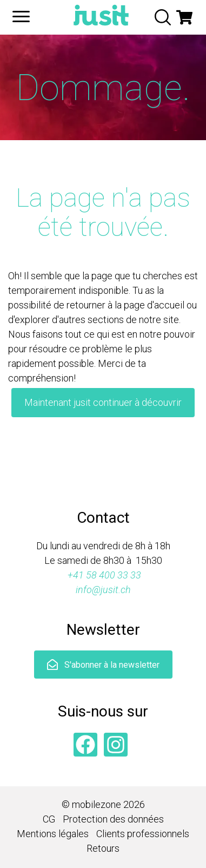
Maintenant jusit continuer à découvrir (103, 402)
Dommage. (103, 88)
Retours (103, 848)
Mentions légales (53, 834)
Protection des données (113, 819)
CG (49, 819)
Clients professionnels (143, 834)
